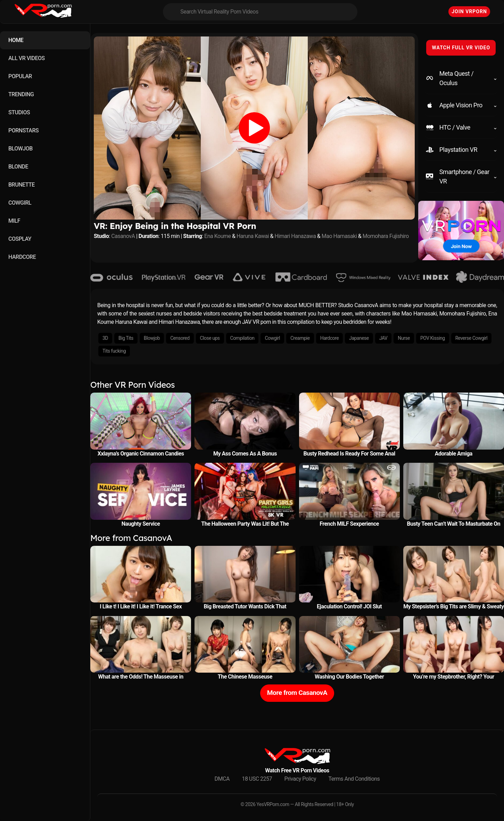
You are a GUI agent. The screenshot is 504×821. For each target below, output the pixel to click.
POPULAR (20, 76)
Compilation (242, 338)
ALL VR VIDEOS (27, 58)
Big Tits (126, 338)
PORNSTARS (23, 130)
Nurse (404, 338)
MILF (14, 221)
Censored (180, 338)
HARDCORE (22, 257)
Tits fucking (114, 351)
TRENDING (21, 94)
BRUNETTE (22, 185)
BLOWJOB (20, 149)
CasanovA (123, 236)
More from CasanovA (297, 693)
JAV (383, 338)
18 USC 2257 (257, 779)
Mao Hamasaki (339, 236)
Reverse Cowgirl (471, 338)
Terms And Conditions (354, 779)
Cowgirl (272, 338)
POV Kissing (433, 338)
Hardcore (329, 338)
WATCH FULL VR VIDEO (461, 48)
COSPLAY (20, 239)
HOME (16, 40)
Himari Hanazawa (295, 236)
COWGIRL (20, 203)
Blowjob (152, 338)
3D (105, 338)
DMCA (222, 779)
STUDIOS (19, 112)
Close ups (210, 338)
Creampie (300, 338)
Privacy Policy (300, 779)
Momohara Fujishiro (386, 236)
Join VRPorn (469, 11)
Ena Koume (217, 236)
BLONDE (18, 167)
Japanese (359, 338)
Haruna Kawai (253, 236)
